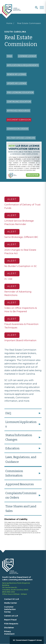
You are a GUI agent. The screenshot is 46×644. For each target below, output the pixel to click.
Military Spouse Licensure (21, 138)
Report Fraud (10, 620)
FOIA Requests (11, 624)
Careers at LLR (11, 616)
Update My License (17, 83)
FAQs (10, 56)
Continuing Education (19, 102)
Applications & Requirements (23, 65)
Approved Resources (18, 111)
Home (9, 23)
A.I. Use (8, 279)
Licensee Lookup (27, 56)
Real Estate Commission (29, 23)
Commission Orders (18, 129)
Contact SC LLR (12, 599)
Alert (12, 199)
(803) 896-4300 (9, 592)
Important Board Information (20, 340)
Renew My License (16, 74)
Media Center (11, 603)
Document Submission (19, 120)
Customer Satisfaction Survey (10, 609)
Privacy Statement (9, 633)
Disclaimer (9, 628)
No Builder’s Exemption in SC (21, 266)
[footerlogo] (12, 566)
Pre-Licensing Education (20, 93)
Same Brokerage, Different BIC (21, 237)
